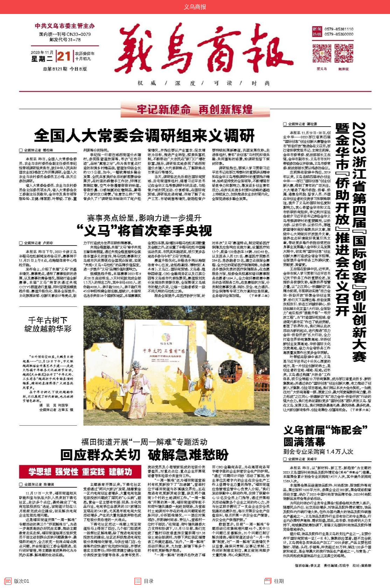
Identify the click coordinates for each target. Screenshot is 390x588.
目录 (149, 581)
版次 (22, 581)
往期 (279, 581)
